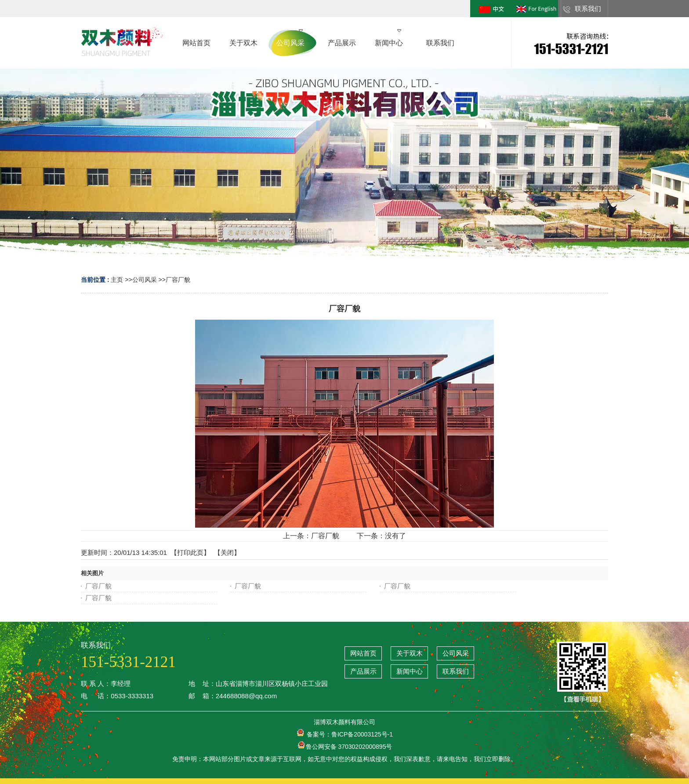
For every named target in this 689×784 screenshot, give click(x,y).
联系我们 (588, 9)
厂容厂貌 (178, 280)
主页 (117, 280)
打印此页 (190, 552)
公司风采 (145, 280)
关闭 (227, 552)
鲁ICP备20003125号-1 (362, 734)
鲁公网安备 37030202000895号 (345, 747)
